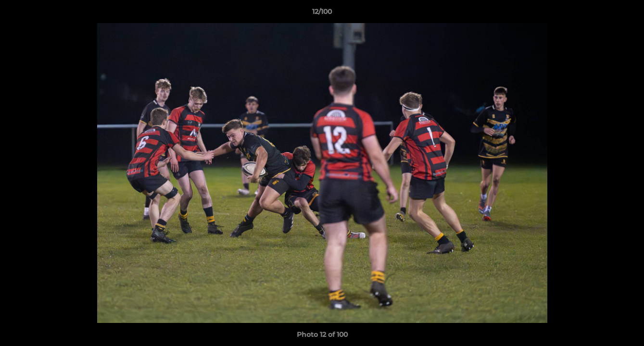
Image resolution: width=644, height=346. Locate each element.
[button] (627, 14)
